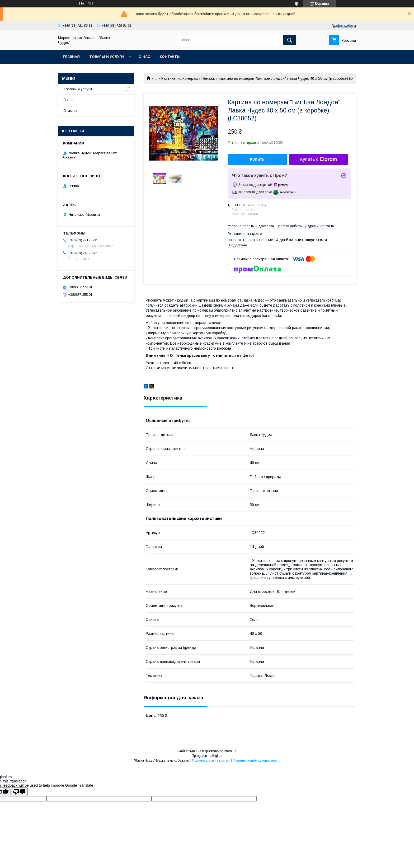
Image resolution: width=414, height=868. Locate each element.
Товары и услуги (107, 57)
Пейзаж (208, 78)
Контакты (170, 57)
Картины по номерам (180, 78)
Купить (257, 159)
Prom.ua (230, 751)
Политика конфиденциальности (257, 761)
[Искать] (290, 40)
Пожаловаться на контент (211, 761)
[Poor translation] (19, 792)
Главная (71, 57)
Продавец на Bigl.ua (207, 756)
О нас (144, 57)
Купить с (319, 159)
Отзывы (70, 111)
